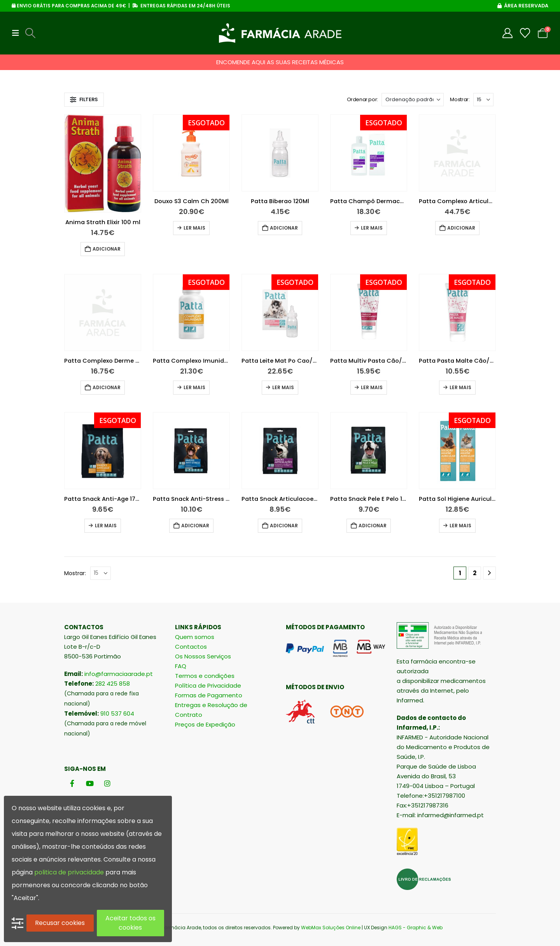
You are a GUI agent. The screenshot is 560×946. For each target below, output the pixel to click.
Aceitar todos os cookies (130, 923)
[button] (18, 33)
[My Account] (508, 33)
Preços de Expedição (205, 724)
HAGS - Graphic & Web (416, 928)
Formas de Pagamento (209, 695)
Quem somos (195, 637)
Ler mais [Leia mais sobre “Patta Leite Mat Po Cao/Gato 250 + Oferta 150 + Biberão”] (283, 387)
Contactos (191, 647)
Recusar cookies (60, 923)
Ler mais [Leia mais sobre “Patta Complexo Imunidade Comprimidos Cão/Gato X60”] (194, 387)
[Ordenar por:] (413, 100)
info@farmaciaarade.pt (119, 674)
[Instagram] (107, 784)
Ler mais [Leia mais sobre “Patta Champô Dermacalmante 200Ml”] (372, 228)
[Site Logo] (280, 33)
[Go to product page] (103, 163)
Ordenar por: (362, 99)
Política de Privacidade (208, 685)
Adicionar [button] (107, 249)
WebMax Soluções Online (331, 928)
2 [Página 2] (475, 573)
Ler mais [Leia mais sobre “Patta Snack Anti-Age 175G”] (106, 526)
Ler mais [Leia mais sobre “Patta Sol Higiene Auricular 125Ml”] (460, 526)
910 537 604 (117, 713)
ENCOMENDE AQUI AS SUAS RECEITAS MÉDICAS (280, 62)
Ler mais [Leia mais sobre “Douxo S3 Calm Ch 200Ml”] (194, 228)
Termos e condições (205, 676)
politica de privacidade (69, 872)
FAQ (181, 666)
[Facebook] (72, 784)
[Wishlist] (525, 33)
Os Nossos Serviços (203, 656)
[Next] (489, 573)
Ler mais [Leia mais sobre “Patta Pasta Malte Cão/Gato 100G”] (460, 387)
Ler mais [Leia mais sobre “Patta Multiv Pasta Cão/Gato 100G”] (372, 387)
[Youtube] (90, 784)
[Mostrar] (483, 100)
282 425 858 (113, 684)
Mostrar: (460, 99)
